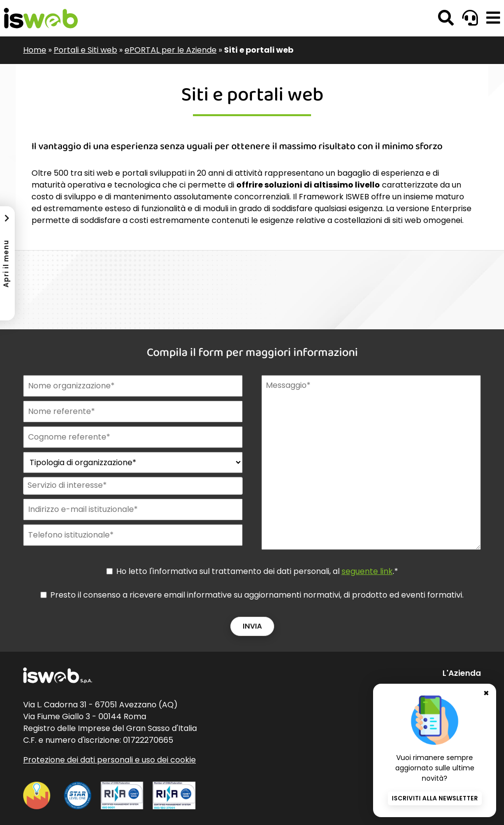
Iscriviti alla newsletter (435, 798)
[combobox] (132, 486)
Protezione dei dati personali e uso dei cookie (110, 760)
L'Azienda (462, 673)
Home (35, 50)
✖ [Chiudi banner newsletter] (486, 693)
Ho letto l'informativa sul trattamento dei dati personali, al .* (257, 571)
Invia (252, 626)
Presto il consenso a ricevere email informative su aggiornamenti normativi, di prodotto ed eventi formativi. (257, 595)
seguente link (367, 571)
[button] (493, 18)
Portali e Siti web (85, 50)
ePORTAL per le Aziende (171, 50)
